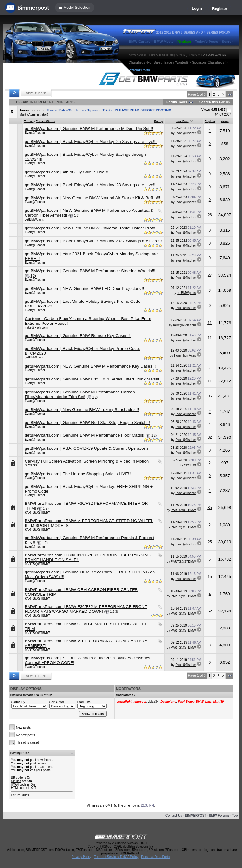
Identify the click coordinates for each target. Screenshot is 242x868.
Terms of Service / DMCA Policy (116, 857)
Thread (29, 121)
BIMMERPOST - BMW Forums (207, 816)
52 (210, 611)
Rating (159, 121)
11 (210, 323)
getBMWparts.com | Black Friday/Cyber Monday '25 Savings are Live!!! (91, 141)
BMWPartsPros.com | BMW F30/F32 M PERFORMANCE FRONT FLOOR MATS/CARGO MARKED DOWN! (86, 609)
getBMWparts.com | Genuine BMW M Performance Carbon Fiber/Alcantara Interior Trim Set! (80, 394)
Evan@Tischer (35, 133)
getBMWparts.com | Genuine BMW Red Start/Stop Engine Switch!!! (87, 423)
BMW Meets (164, 42)
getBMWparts (34, 220)
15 (210, 576)
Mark (23, 114)
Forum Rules (20, 795)
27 (210, 275)
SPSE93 (31, 465)
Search (228, 42)
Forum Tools (177, 102)
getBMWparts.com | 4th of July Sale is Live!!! (66, 172)
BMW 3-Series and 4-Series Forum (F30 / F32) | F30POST (165, 55)
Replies (210, 121)
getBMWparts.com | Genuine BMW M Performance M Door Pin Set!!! (89, 129)
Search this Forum (215, 102)
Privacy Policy (81, 857)
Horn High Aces (185, 355)
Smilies (16, 781)
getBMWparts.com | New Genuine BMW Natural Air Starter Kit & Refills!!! (92, 198)
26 (210, 215)
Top (235, 816)
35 (210, 507)
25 (210, 542)
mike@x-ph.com (36, 327)
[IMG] (15, 784)
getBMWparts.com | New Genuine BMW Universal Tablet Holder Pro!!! (90, 228)
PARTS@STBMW (37, 513)
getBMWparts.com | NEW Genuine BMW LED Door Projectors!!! (84, 288)
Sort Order (57, 702)
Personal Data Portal (156, 857)
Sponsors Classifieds (208, 62)
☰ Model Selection (75, 8)
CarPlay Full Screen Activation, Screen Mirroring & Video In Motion (87, 461)
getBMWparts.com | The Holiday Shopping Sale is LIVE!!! (78, 474)
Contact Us (174, 816)
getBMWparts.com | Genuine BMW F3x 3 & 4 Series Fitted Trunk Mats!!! (92, 379)
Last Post (182, 121)
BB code (17, 778)
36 (210, 396)
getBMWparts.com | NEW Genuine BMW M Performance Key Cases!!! (90, 366)
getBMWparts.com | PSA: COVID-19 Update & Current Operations (86, 448)
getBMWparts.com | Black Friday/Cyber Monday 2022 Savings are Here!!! (93, 241)
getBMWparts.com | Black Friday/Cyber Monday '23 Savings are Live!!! (91, 185)
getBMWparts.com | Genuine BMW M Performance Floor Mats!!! (84, 435)
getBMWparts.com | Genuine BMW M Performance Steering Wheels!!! (90, 271)
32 (210, 437)
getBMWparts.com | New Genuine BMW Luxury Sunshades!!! (82, 410)
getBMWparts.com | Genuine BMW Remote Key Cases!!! (78, 336)
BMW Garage (140, 42)
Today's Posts (207, 42)
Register (220, 9)
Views (225, 121)
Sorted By (18, 702)
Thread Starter (46, 121)
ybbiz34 (153, 702)
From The (84, 702)
